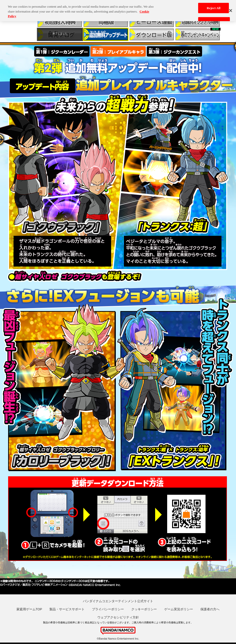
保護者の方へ (210, 609)
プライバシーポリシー (108, 609)
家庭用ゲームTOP (29, 609)
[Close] (231, 9)
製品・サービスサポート (67, 609)
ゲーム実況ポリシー (179, 609)
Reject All (214, 7)
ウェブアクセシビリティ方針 (118, 617)
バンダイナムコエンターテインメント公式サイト (118, 601)
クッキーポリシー (144, 609)
